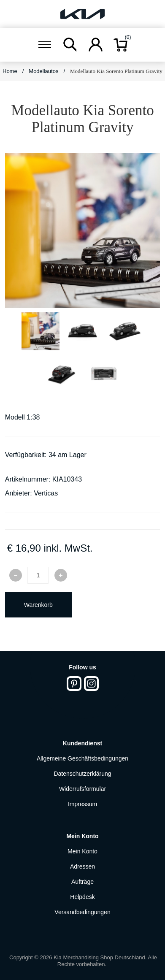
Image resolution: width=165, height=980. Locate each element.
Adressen (82, 866)
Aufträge (82, 882)
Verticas (46, 493)
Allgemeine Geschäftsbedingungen (82, 758)
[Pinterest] (74, 684)
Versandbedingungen (82, 912)
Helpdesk (82, 897)
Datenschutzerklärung (82, 774)
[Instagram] (91, 684)
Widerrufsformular (82, 789)
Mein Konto (82, 851)
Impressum (82, 804)
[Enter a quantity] (38, 575)
